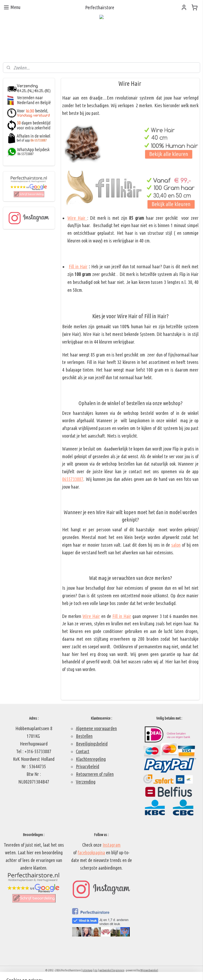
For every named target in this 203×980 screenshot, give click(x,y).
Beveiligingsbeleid (92, 744)
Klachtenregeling (91, 759)
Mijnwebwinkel (149, 970)
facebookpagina (91, 852)
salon (176, 545)
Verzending (86, 782)
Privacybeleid (87, 766)
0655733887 (73, 479)
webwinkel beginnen (112, 970)
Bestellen (84, 736)
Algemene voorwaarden (96, 728)
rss (96, 970)
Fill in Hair (78, 266)
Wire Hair (77, 218)
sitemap (88, 970)
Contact (83, 751)
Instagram (112, 845)
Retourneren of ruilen (95, 774)
